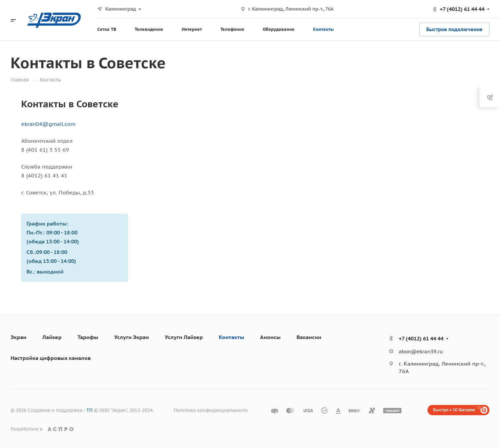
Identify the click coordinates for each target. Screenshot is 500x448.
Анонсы (270, 337)
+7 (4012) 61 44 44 (462, 9)
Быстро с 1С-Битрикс (454, 410)
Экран (19, 337)
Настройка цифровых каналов (51, 358)
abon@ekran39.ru (421, 351)
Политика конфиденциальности (211, 410)
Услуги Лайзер (184, 337)
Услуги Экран (132, 337)
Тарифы (88, 337)
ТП (90, 410)
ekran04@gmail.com (48, 124)
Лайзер (52, 337)
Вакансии (309, 337)
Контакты (231, 337)
